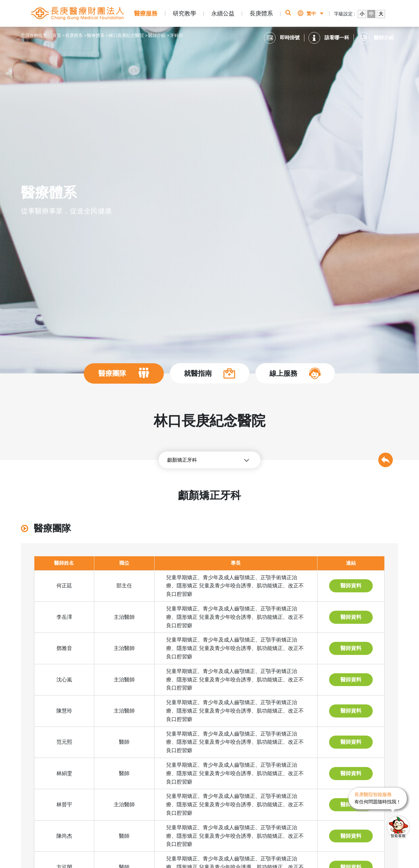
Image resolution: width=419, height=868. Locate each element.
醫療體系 (96, 35)
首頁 (57, 35)
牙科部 (176, 35)
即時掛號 (282, 38)
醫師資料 (351, 586)
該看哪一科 (329, 38)
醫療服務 (146, 13)
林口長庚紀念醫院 (126, 35)
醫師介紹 (157, 35)
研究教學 (184, 13)
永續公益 (223, 13)
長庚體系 (261, 13)
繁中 (311, 14)
